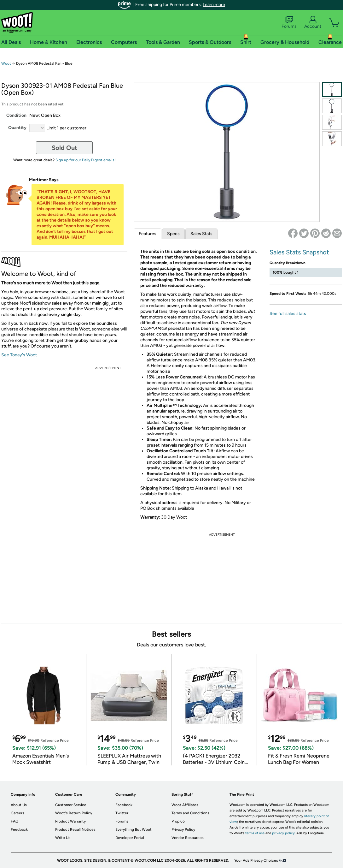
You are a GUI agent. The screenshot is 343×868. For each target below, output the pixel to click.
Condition (16, 115)
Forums (289, 22)
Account (313, 22)
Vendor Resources (188, 838)
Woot (6, 63)
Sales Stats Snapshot (299, 252)
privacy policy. (284, 833)
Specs (173, 234)
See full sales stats (288, 314)
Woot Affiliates (185, 805)
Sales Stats (201, 234)
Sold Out (64, 148)
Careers (17, 813)
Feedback (19, 829)
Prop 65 (178, 821)
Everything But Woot (134, 829)
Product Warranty (70, 821)
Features (148, 234)
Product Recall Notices (75, 829)
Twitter (122, 813)
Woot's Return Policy (74, 813)
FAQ (15, 821)
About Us (19, 805)
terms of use (255, 833)
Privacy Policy (183, 829)
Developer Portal (130, 838)
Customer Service (71, 805)
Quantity (17, 128)
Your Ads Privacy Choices (256, 860)
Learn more (214, 5)
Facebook (124, 805)
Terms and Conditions (190, 813)
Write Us (63, 838)
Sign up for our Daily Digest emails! (86, 160)
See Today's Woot (19, 355)
